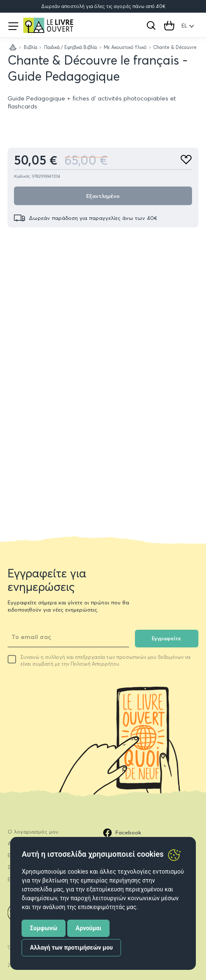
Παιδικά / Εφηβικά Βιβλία (70, 47)
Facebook (122, 833)
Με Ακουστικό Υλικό (125, 47)
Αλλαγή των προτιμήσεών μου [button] (71, 948)
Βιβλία (30, 47)
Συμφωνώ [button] (44, 928)
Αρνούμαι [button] (89, 928)
